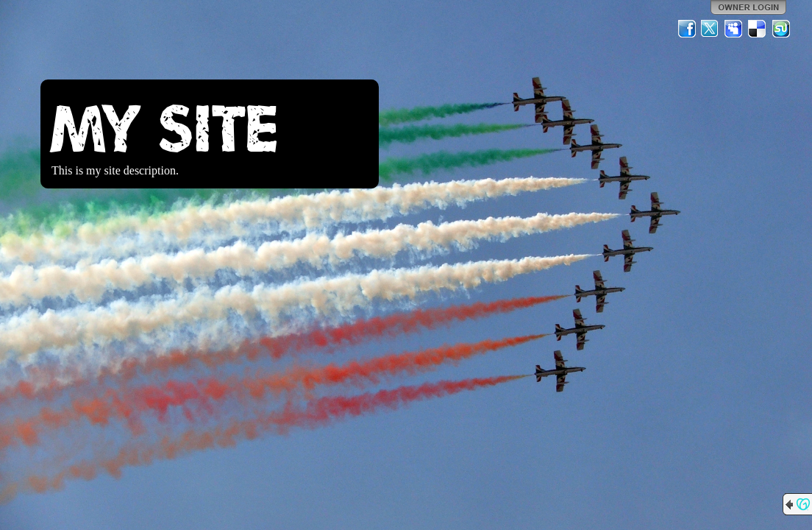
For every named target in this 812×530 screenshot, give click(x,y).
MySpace (734, 29)
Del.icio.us (758, 29)
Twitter (710, 29)
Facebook (687, 29)
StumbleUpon (781, 29)
